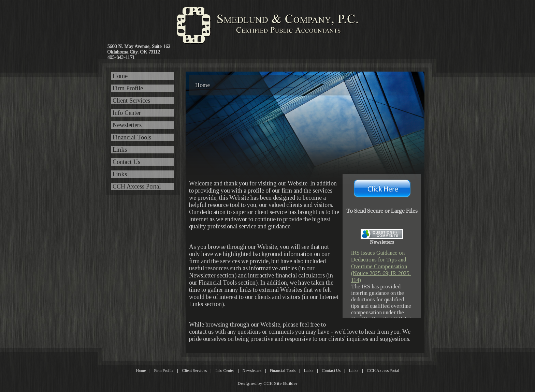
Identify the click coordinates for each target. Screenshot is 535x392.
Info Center (127, 113)
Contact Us (126, 162)
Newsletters (127, 125)
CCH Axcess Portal (137, 186)
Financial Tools (132, 137)
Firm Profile (128, 88)
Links (120, 150)
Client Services (131, 101)
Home (120, 76)
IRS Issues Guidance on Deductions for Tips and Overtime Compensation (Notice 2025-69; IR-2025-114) (381, 266)
